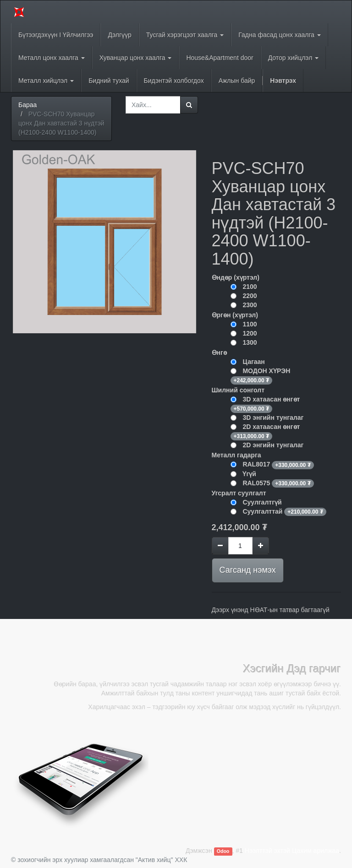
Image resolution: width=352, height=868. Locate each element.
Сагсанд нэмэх (248, 570)
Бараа (27, 105)
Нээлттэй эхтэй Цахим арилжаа (292, 851)
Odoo (223, 851)
